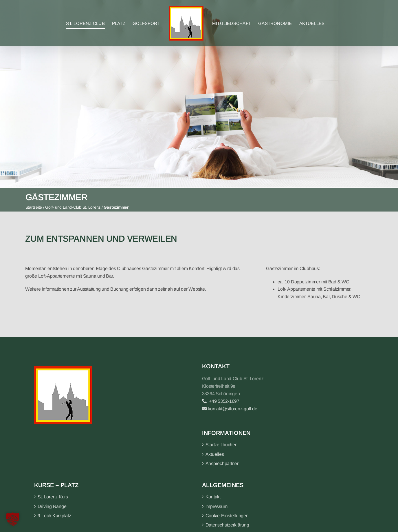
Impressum (217, 506)
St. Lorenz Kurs (53, 497)
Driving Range (52, 506)
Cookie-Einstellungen (227, 516)
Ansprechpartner (222, 463)
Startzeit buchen (222, 445)
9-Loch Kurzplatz (54, 516)
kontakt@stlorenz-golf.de (230, 409)
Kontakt (213, 497)
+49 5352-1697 (221, 401)
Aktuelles (215, 454)
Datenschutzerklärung (227, 525)
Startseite (34, 207)
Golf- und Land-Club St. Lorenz (73, 207)
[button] (13, 519)
